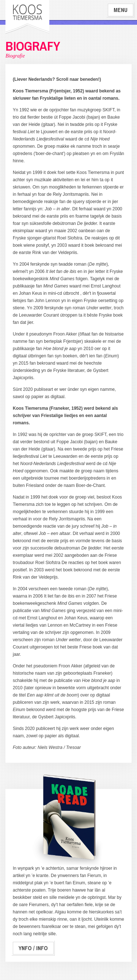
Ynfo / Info (33, 948)
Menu (121, 10)
